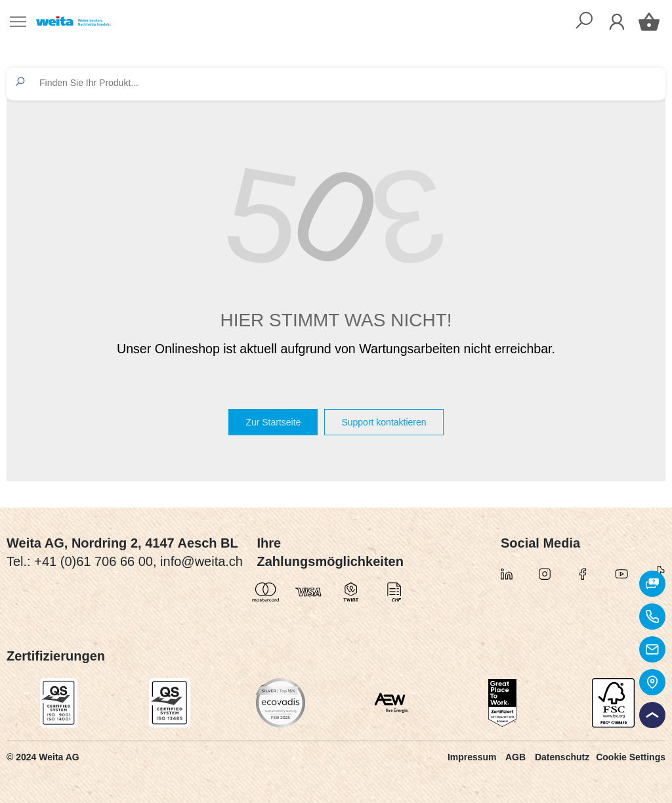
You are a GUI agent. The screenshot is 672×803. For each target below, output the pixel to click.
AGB (515, 757)
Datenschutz (562, 757)
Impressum (472, 757)
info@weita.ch (201, 561)
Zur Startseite (273, 422)
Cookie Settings (631, 757)
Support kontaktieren (384, 422)
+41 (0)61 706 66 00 (94, 561)
